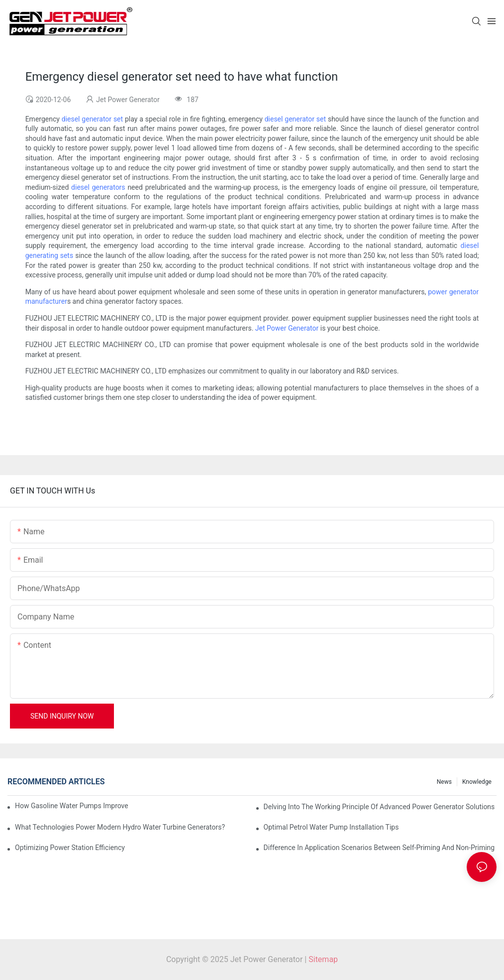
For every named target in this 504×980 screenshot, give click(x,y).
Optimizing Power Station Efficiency (70, 848)
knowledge (477, 782)
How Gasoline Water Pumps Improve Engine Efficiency (71, 806)
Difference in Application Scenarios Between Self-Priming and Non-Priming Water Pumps (380, 848)
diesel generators (98, 187)
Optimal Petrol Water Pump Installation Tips (331, 827)
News (444, 782)
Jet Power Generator (287, 328)
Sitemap (323, 959)
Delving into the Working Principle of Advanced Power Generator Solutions (379, 807)
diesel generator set (92, 119)
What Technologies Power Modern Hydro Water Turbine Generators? (120, 827)
